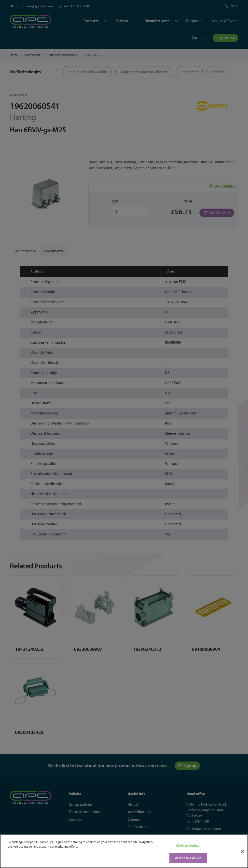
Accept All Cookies (188, 858)
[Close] (243, 851)
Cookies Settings (188, 845)
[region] (124, 851)
